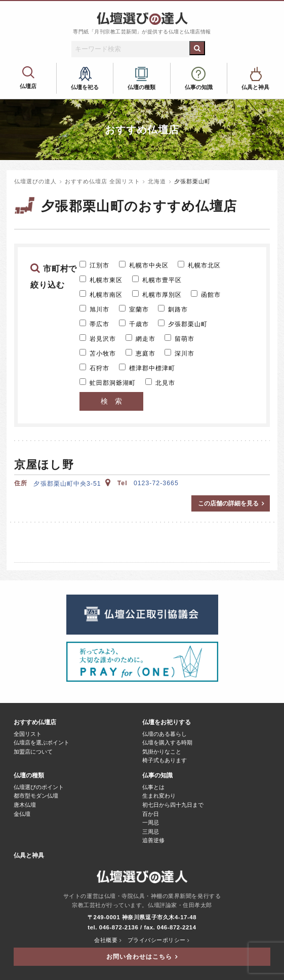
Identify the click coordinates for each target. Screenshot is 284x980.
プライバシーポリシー (157, 940)
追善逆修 (153, 840)
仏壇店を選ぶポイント (42, 743)
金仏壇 (22, 814)
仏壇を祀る (85, 87)
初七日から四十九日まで (173, 805)
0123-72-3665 (156, 483)
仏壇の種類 (141, 87)
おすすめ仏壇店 (28, 75)
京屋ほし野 (44, 465)
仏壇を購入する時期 (167, 743)
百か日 (151, 814)
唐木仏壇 (25, 805)
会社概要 (106, 940)
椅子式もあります (165, 760)
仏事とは (153, 787)
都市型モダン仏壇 (36, 796)
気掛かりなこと (162, 752)
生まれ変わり (159, 796)
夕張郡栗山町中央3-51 (72, 484)
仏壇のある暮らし (165, 734)
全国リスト (28, 734)
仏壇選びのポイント (39, 787)
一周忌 (151, 823)
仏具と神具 (255, 87)
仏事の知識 (199, 87)
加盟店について (33, 752)
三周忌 (151, 832)
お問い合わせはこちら (139, 957)
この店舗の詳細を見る (228, 503)
